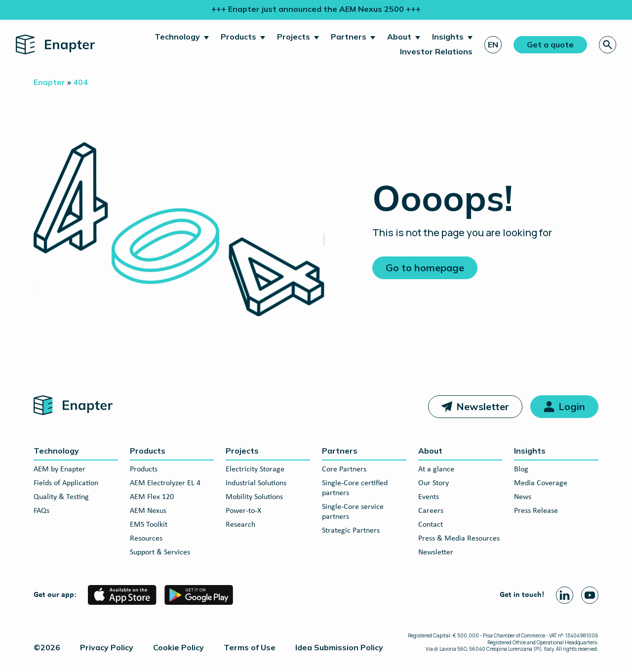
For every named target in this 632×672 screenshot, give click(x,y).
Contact (431, 525)
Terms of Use (250, 647)
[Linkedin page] (565, 595)
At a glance (436, 469)
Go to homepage (425, 268)
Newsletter (483, 406)
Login (572, 406)
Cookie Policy (178, 647)
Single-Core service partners (353, 512)
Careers (431, 511)
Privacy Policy (107, 647)
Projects (294, 37)
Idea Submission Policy (339, 647)
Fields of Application (66, 483)
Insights (448, 37)
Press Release (536, 511)
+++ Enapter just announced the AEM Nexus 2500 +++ (316, 9)
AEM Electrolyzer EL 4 (165, 483)
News (523, 497)
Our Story (434, 483)
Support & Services (160, 552)
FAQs (41, 511)
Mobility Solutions (254, 497)
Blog (521, 469)
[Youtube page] (590, 595)
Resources (146, 539)
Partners (349, 37)
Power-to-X (243, 511)
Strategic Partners (351, 531)
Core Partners (344, 469)
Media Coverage (541, 483)
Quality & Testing (61, 497)
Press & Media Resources (459, 539)
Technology (177, 37)
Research (240, 525)
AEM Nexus (148, 511)
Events (429, 497)
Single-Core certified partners (355, 488)
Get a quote (550, 44)
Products (238, 37)
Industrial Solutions (256, 483)
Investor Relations (436, 51)
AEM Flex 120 (152, 497)
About (399, 37)
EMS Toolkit (149, 525)
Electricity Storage (255, 469)
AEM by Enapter (59, 469)
